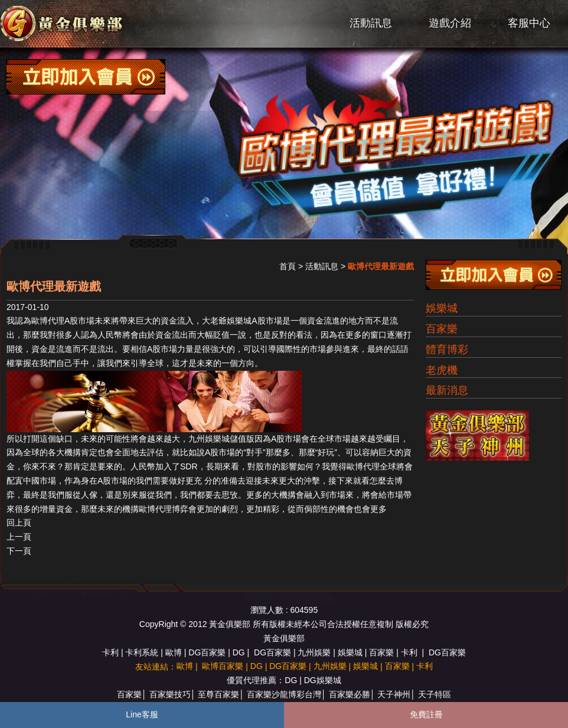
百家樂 (442, 329)
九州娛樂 (314, 652)
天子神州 (394, 694)
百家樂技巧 (170, 694)
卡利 (110, 652)
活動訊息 (371, 23)
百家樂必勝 (350, 694)
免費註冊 (426, 714)
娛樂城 (442, 308)
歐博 (174, 652)
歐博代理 (48, 321)
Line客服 (142, 714)
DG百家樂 (207, 652)
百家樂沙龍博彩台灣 (284, 694)
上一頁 (19, 537)
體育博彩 (447, 350)
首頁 (288, 266)
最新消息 (447, 390)
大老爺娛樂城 (227, 321)
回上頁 (19, 523)
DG (239, 652)
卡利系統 (142, 652)
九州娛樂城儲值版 (221, 439)
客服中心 (529, 23)
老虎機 (442, 370)
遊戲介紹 (450, 23)
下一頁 (19, 551)
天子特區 (435, 694)
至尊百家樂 (218, 694)
